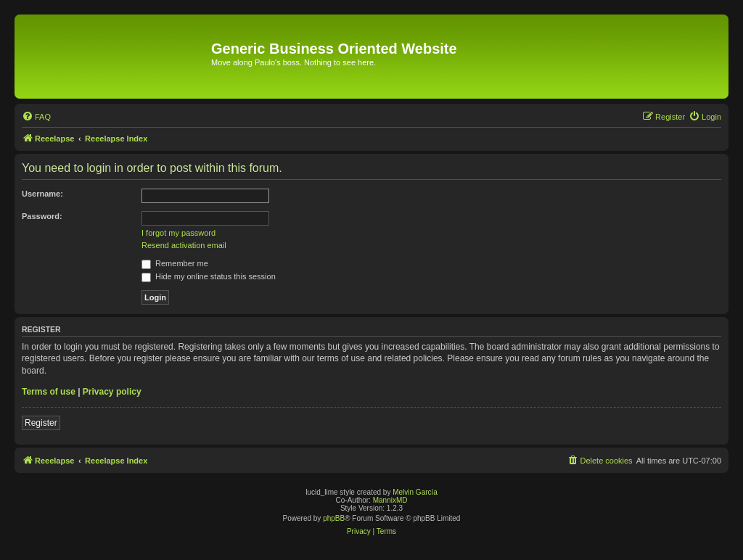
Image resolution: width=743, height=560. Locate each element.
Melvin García (415, 492)
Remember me (175, 263)
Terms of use (49, 392)
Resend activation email (184, 245)
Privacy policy (112, 392)
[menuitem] (36, 117)
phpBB (334, 518)
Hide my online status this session (209, 276)
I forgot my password (178, 233)
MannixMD (390, 500)
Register (41, 423)
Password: (42, 216)
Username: (42, 194)
